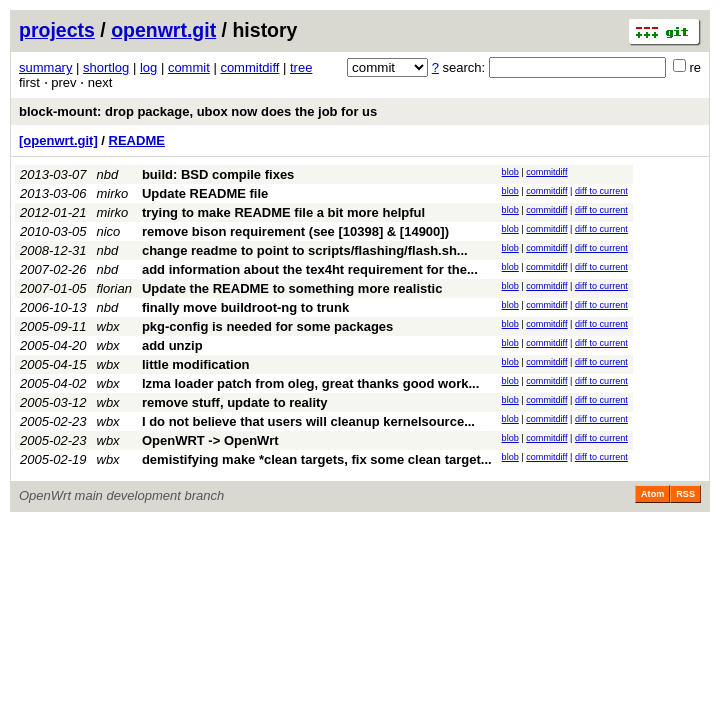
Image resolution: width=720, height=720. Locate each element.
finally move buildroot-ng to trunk (245, 307)
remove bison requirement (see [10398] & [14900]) (295, 231)
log (148, 67)
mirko (113, 193)
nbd (108, 174)
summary (45, 67)
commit (189, 67)
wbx (108, 326)
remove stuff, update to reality (235, 402)
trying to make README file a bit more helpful (283, 212)
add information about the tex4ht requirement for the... (310, 269)
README (137, 140)
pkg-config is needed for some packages (267, 326)
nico (109, 231)
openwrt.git (163, 30)
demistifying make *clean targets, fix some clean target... (317, 459)
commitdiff (249, 67)
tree (301, 67)
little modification (196, 364)
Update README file (205, 193)
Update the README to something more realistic (292, 288)
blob (510, 172)
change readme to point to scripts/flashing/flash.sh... (305, 250)
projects (57, 30)
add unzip (172, 345)
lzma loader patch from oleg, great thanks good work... (310, 383)
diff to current (601, 191)
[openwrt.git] (58, 140)
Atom (652, 494)
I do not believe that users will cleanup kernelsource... (308, 421)
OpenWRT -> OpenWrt (210, 440)
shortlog (106, 67)
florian (114, 288)
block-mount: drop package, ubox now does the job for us (198, 111)
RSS (685, 494)
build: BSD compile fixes (218, 174)
